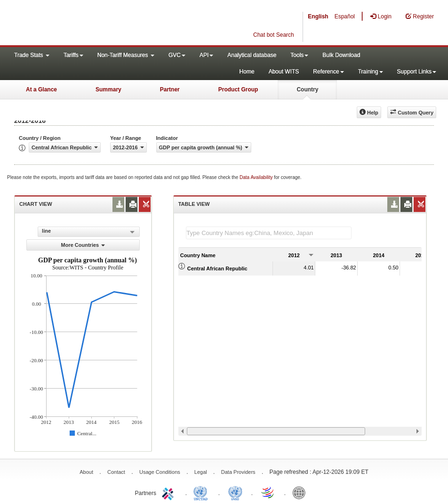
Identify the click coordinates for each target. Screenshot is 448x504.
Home (247, 72)
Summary (108, 89)
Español (345, 16)
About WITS (284, 72)
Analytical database (252, 55)
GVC (177, 55)
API (206, 55)
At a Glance (41, 89)
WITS (94, 24)
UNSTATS (235, 492)
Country (307, 89)
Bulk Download (341, 55)
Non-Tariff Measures (126, 55)
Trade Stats (32, 55)
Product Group (238, 89)
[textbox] (269, 233)
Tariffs (73, 55)
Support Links (417, 72)
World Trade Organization (268, 492)
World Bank (301, 492)
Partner (170, 89)
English (318, 16)
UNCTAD (202, 492)
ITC (169, 492)
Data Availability (257, 177)
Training (371, 72)
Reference (328, 72)
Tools (299, 55)
